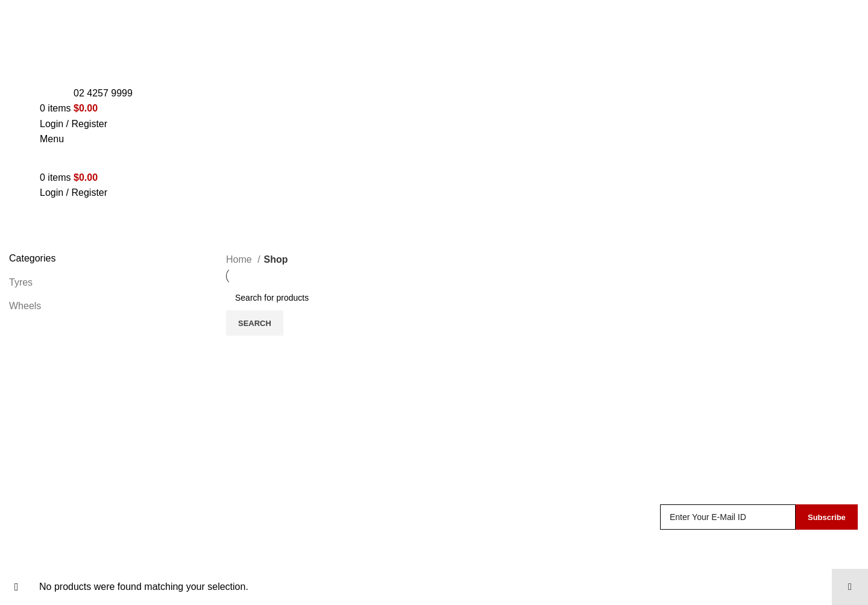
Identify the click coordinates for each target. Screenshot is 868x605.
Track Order (469, 556)
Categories (34, 245)
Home (240, 259)
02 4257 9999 (103, 93)
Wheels (25, 306)
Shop (454, 511)
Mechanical (250, 556)
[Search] (542, 298)
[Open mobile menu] (52, 139)
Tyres (21, 282)
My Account (468, 534)
